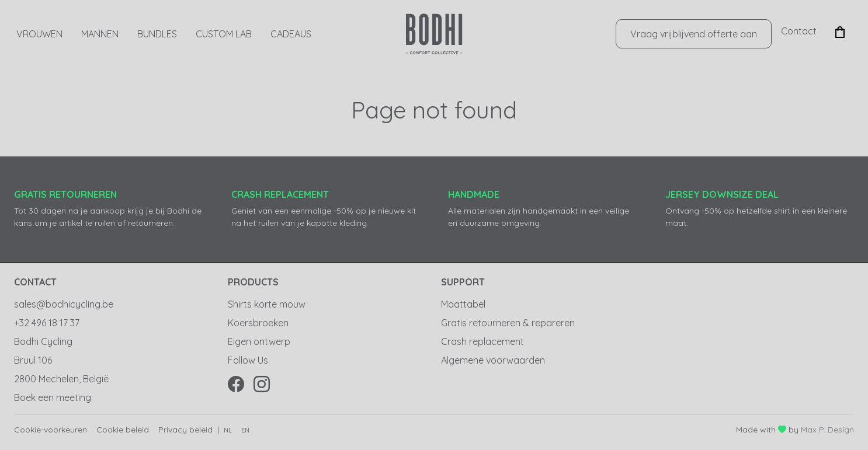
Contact (799, 31)
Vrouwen (39, 34)
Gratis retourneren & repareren (508, 323)
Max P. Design (827, 430)
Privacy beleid (185, 430)
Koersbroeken (258, 323)
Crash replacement (482, 341)
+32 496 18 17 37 (47, 323)
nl (228, 430)
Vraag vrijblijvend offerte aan (694, 34)
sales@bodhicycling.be (64, 304)
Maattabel (463, 304)
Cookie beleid (123, 430)
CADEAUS (291, 34)
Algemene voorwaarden (493, 360)
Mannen (100, 34)
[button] (840, 31)
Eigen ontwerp (259, 341)
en (245, 430)
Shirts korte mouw (267, 304)
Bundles (157, 34)
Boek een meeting (53, 397)
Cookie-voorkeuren (51, 430)
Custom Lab (224, 34)
